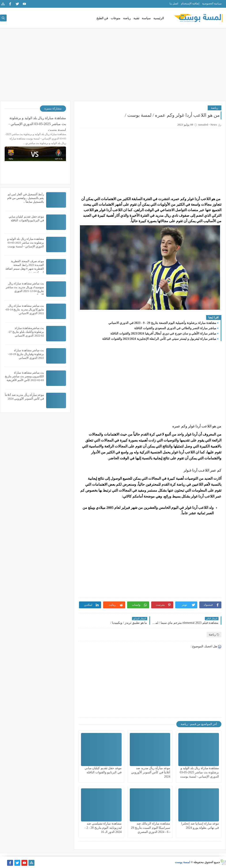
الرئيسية (159, 18)
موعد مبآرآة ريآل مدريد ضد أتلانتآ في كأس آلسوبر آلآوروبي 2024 (151, 772)
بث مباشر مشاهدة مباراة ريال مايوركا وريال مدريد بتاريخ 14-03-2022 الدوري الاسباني (24, 309)
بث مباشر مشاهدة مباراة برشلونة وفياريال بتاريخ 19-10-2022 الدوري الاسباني (26, 354)
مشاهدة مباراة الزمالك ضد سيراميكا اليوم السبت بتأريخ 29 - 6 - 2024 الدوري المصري (151, 828)
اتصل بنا (174, 4)
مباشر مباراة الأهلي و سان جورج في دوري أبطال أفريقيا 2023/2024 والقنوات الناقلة (163, 333)
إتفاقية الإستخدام (190, 4)
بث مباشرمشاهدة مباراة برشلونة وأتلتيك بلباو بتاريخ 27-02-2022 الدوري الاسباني (26, 332)
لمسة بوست (182, 862)
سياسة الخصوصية (212, 4)
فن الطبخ (102, 18)
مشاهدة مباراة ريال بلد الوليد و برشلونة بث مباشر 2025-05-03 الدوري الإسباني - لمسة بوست (199, 772)
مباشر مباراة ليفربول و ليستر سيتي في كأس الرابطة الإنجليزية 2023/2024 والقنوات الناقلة (159, 339)
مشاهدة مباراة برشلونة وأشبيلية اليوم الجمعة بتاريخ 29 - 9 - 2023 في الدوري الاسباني (162, 323)
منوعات (116, 18)
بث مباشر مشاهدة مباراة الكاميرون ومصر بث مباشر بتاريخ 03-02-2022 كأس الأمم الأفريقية (24, 376)
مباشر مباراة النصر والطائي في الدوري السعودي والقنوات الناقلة (175, 328)
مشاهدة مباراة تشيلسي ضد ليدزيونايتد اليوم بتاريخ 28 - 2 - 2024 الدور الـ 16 (103, 828)
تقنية (137, 18)
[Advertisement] (113, 67)
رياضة (127, 18)
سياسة (146, 18)
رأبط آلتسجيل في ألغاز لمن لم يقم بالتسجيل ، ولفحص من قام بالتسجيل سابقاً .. (26, 198)
